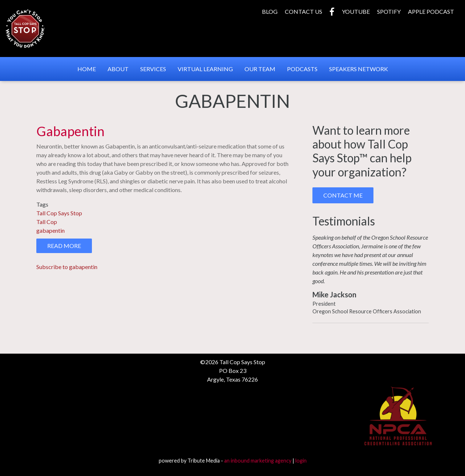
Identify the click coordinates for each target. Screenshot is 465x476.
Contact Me (343, 195)
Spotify (389, 11)
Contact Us (304, 11)
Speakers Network (359, 69)
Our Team (260, 69)
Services (153, 69)
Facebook (332, 12)
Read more (70, 247)
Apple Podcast (431, 11)
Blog (270, 11)
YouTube (356, 11)
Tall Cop (47, 222)
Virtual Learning (205, 69)
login (301, 461)
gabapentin (50, 230)
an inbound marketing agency (258, 461)
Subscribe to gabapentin (67, 267)
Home (87, 69)
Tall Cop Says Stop (59, 213)
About (118, 69)
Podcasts (302, 69)
